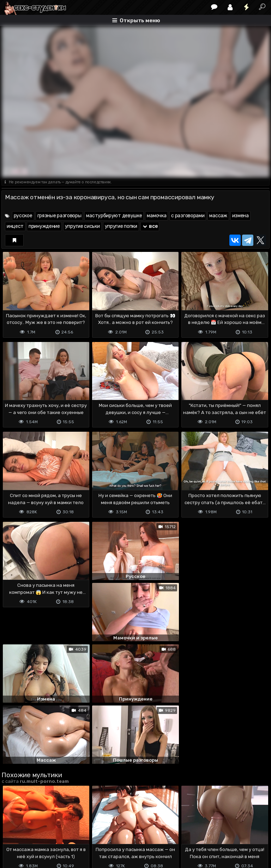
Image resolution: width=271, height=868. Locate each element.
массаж (218, 216)
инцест (15, 226)
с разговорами (188, 216)
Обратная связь (75, 835)
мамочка (156, 216)
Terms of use (38, 835)
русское (23, 216)
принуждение (44, 226)
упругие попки (121, 226)
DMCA (13, 835)
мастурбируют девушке (114, 216)
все (150, 226)
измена (240, 216)
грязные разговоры (59, 216)
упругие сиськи (82, 226)
